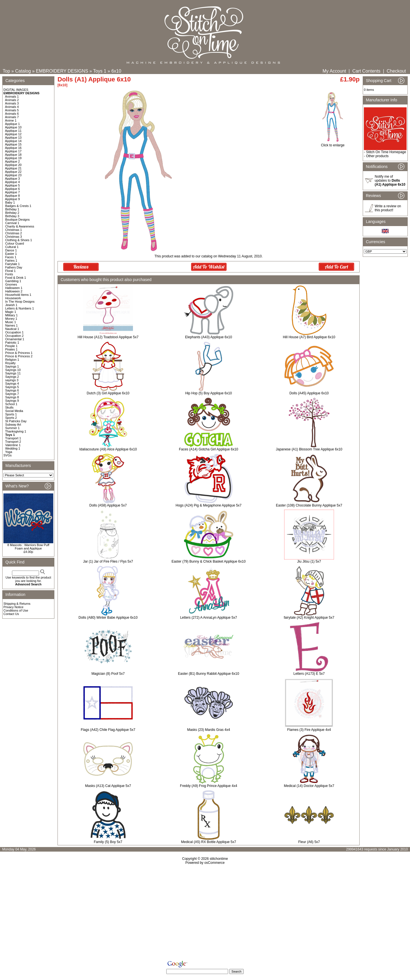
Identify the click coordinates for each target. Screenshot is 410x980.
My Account (334, 71)
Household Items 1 (18, 295)
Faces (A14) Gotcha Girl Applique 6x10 (208, 449)
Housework (13, 298)
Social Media (14, 411)
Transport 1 (13, 438)
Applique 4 (13, 182)
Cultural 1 (12, 247)
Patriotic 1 (12, 343)
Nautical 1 (12, 329)
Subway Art (13, 425)
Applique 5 (13, 185)
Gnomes (11, 284)
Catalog (23, 71)
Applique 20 (13, 165)
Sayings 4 (12, 384)
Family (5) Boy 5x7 (108, 842)
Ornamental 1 (15, 339)
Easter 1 (11, 254)
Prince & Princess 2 (19, 356)
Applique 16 (13, 148)
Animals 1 (12, 97)
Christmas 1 (14, 230)
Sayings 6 (12, 390)
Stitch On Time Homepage (386, 152)
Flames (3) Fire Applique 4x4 (309, 730)
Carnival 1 (12, 223)
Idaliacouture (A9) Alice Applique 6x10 (108, 449)
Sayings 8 (12, 397)
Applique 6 (13, 189)
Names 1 (11, 325)
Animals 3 (12, 103)
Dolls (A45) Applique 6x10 (309, 393)
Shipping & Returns (17, 604)
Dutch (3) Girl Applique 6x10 (108, 393)
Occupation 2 (14, 336)
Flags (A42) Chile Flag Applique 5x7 (108, 730)
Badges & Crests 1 (18, 206)
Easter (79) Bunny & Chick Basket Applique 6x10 (208, 561)
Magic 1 (11, 312)
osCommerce (215, 863)
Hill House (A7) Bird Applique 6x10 (309, 337)
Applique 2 (13, 161)
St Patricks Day (16, 421)
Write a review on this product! (388, 208)
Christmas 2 (14, 233)
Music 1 (11, 322)
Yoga (9, 452)
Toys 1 (100, 71)
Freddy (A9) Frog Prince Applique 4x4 (209, 786)
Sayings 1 (12, 366)
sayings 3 (12, 380)
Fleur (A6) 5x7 (309, 842)
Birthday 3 (12, 216)
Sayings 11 (13, 373)
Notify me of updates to (390, 181)
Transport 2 (13, 442)
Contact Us (11, 614)
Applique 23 (13, 175)
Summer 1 (12, 428)
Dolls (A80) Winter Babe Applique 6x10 (108, 618)
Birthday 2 (12, 213)
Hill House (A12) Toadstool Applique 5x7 (108, 337)
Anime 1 (11, 120)
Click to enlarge (333, 144)
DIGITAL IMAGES (16, 90)
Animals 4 (12, 107)
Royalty (10, 363)
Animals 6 (12, 114)
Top (7, 71)
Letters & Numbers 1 (20, 308)
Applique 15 (13, 144)
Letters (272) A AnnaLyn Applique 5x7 (209, 618)
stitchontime (219, 859)
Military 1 (11, 315)
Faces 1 (11, 257)
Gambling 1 (13, 281)
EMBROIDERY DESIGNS (62, 71)
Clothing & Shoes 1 (19, 240)
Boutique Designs (17, 220)
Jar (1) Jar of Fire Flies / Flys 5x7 (108, 561)
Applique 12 (13, 134)
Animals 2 (12, 100)
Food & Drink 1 (16, 278)
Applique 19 (13, 158)
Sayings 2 (12, 377)
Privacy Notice (13, 607)
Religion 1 (12, 360)
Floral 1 (10, 271)
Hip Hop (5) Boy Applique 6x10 (208, 393)
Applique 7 (13, 192)
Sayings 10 (13, 370)
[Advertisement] (205, 914)
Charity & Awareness (20, 226)
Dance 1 (11, 250)
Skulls (9, 407)
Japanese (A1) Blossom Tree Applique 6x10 (309, 449)
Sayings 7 (12, 394)
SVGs (8, 455)
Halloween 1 (14, 288)
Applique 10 (13, 127)
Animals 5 (12, 110)
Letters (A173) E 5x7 (309, 674)
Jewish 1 (11, 305)
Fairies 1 (11, 261)
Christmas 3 (14, 237)
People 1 (11, 346)
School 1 (11, 404)
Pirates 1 (11, 349)
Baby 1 (10, 202)
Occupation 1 (14, 332)
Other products (377, 156)
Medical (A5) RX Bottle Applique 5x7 (209, 842)
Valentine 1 (13, 445)
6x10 (116, 71)
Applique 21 (13, 168)
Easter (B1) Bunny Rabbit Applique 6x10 (209, 674)
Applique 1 (13, 124)
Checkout (396, 71)
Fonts (9, 274)
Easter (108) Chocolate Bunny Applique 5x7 (309, 505)
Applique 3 (13, 179)
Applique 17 (13, 151)
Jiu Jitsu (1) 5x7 (309, 561)
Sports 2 (11, 418)
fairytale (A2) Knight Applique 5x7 (309, 618)
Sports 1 (11, 414)
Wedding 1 (13, 448)
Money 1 (11, 319)
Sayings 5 (12, 387)
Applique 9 (13, 199)
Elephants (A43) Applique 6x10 (209, 337)
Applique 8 (13, 196)
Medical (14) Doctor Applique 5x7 (309, 786)
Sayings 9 (12, 401)
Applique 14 (13, 141)
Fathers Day (14, 267)
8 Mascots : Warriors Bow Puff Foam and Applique (28, 547)
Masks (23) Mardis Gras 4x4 (209, 730)
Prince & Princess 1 (19, 353)
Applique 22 (13, 172)
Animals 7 (12, 117)
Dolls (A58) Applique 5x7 (108, 505)
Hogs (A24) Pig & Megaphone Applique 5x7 (209, 505)
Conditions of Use (16, 610)
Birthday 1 (12, 209)
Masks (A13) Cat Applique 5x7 (108, 786)
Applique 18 (13, 155)
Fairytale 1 (12, 264)
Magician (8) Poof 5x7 (108, 674)
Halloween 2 (14, 291)
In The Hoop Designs (20, 302)
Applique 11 (13, 131)
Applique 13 (13, 138)
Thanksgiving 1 (16, 431)
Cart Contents (366, 71)
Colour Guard (15, 243)
